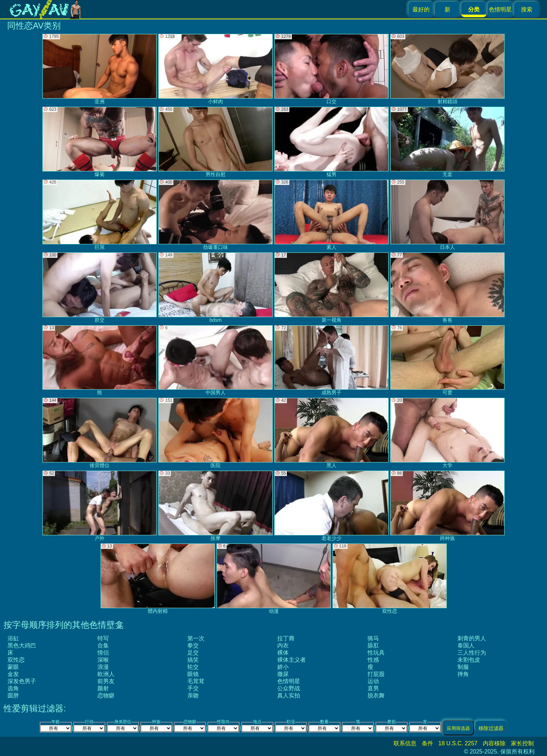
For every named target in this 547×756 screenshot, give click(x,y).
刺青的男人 (472, 638)
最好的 (421, 9)
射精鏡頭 (447, 69)
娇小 (283, 667)
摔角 (463, 674)
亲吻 (193, 695)
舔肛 (373, 645)
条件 (427, 743)
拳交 (193, 645)
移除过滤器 (491, 728)
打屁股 (376, 674)
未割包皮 (469, 660)
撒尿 (283, 674)
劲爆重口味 (216, 215)
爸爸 (447, 288)
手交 (193, 688)
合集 (103, 645)
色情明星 (500, 9)
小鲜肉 (216, 69)
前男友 (106, 681)
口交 (331, 69)
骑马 (373, 638)
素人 (331, 215)
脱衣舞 (376, 695)
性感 (373, 660)
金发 (13, 674)
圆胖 (13, 695)
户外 (100, 506)
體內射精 (158, 579)
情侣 (103, 653)
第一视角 (331, 288)
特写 (103, 638)
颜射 (103, 688)
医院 (216, 433)
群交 (100, 288)
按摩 (216, 506)
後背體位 (100, 433)
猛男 (331, 142)
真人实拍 (289, 695)
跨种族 (447, 506)
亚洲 (100, 69)
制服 (463, 667)
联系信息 (405, 743)
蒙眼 (13, 667)
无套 (447, 142)
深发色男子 (22, 681)
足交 (193, 653)
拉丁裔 (286, 638)
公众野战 (289, 688)
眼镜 (193, 674)
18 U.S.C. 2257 (458, 743)
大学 (447, 433)
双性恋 (16, 660)
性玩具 (376, 653)
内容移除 (494, 743)
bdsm (216, 288)
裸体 (283, 653)
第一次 (196, 638)
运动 (373, 681)
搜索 (527, 9)
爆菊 (100, 142)
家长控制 (522, 743)
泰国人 (466, 645)
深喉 (103, 660)
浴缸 (13, 638)
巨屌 (100, 215)
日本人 (447, 215)
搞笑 (193, 660)
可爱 (447, 361)
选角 (13, 688)
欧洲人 (106, 674)
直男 (373, 688)
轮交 (193, 667)
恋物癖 (106, 695)
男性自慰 (216, 142)
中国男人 (216, 361)
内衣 (283, 645)
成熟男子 (331, 361)
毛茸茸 (196, 681)
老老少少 (331, 506)
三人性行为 (472, 653)
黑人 (331, 433)
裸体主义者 (292, 660)
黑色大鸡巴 (22, 645)
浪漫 (103, 667)
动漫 (274, 579)
